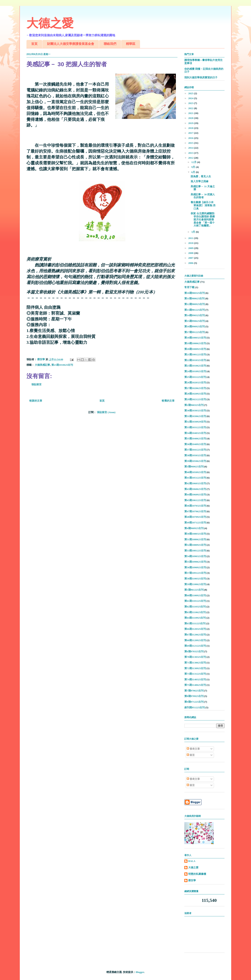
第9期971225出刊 (194, 702)
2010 (191, 243)
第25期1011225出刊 (195, 377)
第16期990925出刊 (195, 326)
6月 (194, 172)
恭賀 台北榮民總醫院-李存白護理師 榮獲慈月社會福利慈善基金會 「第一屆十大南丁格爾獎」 (203, 219)
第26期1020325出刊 (195, 382)
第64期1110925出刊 (195, 618)
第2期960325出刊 (194, 405)
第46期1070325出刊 (195, 506)
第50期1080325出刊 (195, 534)
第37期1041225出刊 (195, 450)
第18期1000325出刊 (195, 338)
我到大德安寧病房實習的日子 (201, 77)
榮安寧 (192, 880)
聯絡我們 (110, 44)
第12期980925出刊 (195, 304)
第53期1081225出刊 (195, 551)
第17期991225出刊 (195, 332)
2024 (191, 98)
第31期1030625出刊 (195, 416)
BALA (192, 861)
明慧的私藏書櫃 (197, 874)
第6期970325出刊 (194, 651)
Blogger (140, 972)
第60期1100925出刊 (195, 595)
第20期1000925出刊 (195, 349)
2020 (191, 118)
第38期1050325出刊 (195, 455)
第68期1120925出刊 (195, 640)
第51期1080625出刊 (195, 539)
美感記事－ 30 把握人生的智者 (203, 196)
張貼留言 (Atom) (106, 412)
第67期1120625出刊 (195, 635)
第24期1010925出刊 (195, 371)
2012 (191, 158)
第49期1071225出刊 (195, 523)
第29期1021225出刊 (195, 399)
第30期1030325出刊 (195, 410)
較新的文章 (36, 401)
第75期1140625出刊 (195, 685)
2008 (191, 253)
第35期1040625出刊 (195, 438)
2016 (191, 138)
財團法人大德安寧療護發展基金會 (71, 44)
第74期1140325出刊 (195, 679)
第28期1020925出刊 (195, 394)
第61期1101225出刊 (195, 601)
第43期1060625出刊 (195, 489)
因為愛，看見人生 (201, 176)
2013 (191, 153)
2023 (191, 103)
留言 (191, 755)
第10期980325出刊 (195, 293)
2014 (191, 148)
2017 (191, 133)
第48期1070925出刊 (195, 517)
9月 (194, 167)
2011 (191, 238)
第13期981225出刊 (195, 310)
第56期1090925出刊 (195, 567)
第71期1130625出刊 (195, 663)
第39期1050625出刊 (195, 461)
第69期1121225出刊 (195, 646)
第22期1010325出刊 (195, 360)
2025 (191, 93)
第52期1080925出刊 (195, 545)
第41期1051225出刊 (195, 478)
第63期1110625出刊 (195, 612)
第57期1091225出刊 (195, 573)
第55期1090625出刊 (195, 562)
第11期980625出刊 (194, 298)
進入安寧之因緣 (200, 181)
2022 (191, 108)
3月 (194, 232)
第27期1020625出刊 (195, 388)
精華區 (131, 44)
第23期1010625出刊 (62, 365)
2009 (191, 248)
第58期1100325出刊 (195, 579)
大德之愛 (50, 23)
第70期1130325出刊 (195, 657)
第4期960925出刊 (194, 528)
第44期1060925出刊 (195, 495)
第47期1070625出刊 (195, 511)
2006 (191, 263)
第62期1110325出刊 (195, 607)
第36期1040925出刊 (195, 444)
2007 (191, 258)
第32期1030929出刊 (195, 422)
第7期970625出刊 (194, 691)
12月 (194, 162)
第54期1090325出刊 (195, 556)
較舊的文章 (168, 401)
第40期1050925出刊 (195, 472)
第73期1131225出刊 (195, 674)
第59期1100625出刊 (195, 584)
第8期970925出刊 (194, 696)
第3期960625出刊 (194, 466)
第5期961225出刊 (194, 590)
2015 (191, 143)
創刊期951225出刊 (195, 707)
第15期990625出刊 (195, 321)
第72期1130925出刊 (195, 668)
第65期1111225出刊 (195, 623)
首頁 (34, 44)
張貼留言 (36, 384)
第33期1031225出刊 (195, 427)
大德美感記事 (42, 365)
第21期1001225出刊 (195, 354)
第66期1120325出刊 (195, 629)
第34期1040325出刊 (195, 433)
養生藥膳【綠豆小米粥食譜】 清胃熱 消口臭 (203, 205)
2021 (191, 113)
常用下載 (189, 287)
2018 (191, 128)
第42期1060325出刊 (195, 483)
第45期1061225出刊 (195, 500)
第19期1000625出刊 (195, 343)
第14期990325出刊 (195, 315)
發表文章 (193, 749)
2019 (191, 123)
